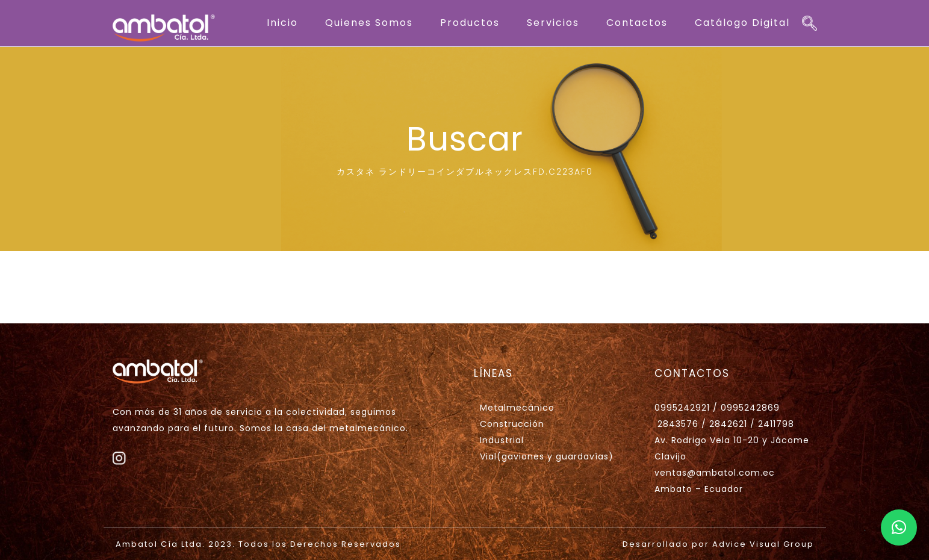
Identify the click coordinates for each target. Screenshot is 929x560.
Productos (470, 23)
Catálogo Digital (742, 23)
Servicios (553, 23)
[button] (899, 527)
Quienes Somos (369, 23)
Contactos (637, 23)
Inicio (282, 23)
